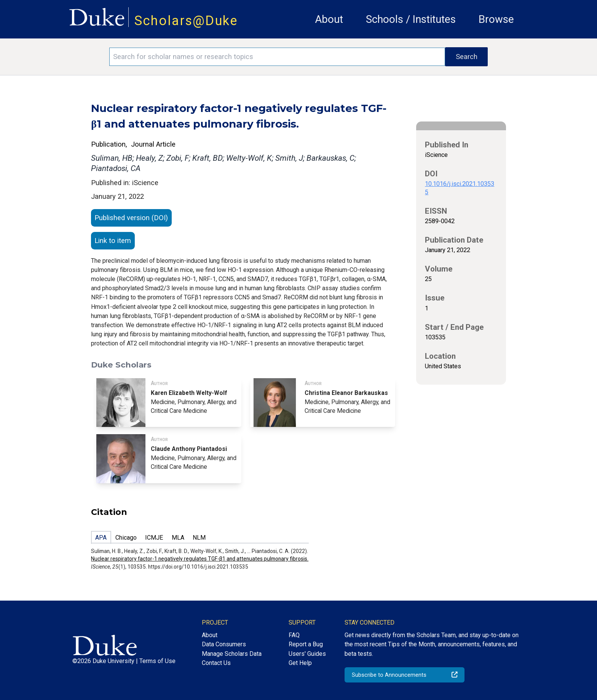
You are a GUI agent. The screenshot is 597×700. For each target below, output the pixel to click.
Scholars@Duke (186, 21)
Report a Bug (306, 644)
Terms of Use (157, 661)
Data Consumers (224, 644)
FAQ (294, 635)
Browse (496, 19)
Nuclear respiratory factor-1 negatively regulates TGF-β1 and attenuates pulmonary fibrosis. (200, 559)
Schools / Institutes (411, 19)
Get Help (300, 663)
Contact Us (216, 663)
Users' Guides (307, 654)
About (329, 19)
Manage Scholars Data (232, 654)
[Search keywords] (277, 57)
